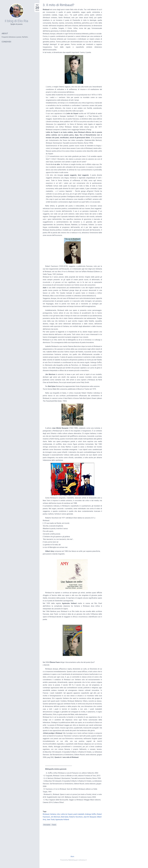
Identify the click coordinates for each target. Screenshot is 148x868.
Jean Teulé (51, 820)
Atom (72, 857)
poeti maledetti (79, 814)
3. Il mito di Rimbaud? (58, 5)
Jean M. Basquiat (90, 817)
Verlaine (53, 814)
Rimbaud (46, 814)
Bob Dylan (65, 817)
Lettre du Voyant (67, 814)
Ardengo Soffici (91, 814)
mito (58, 814)
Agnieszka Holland (62, 820)
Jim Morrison (56, 817)
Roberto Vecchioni (76, 817)
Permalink (47, 825)
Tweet (54, 825)
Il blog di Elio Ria (16, 21)
